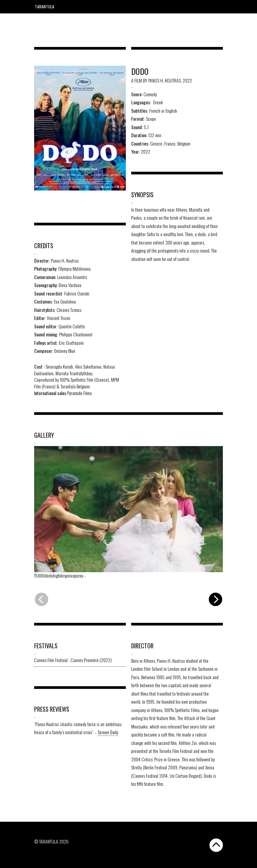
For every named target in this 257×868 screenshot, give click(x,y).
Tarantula (45, 7)
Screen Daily (108, 732)
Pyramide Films (79, 393)
